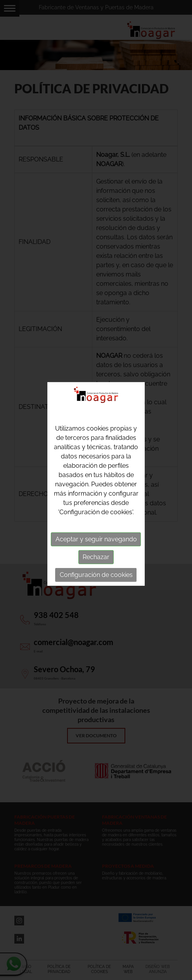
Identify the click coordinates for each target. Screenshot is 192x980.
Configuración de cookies (96, 573)
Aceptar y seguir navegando (96, 538)
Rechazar (96, 555)
